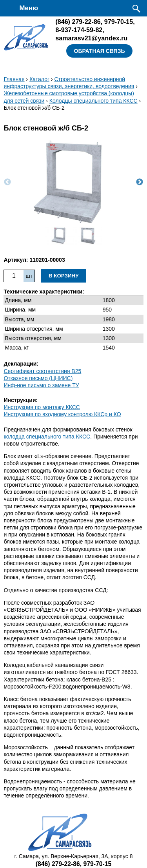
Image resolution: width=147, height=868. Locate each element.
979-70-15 (119, 22)
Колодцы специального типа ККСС (93, 101)
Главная (14, 79)
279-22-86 (78, 22)
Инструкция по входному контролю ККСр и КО (62, 414)
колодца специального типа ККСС (47, 437)
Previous (7, 182)
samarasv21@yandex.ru (91, 38)
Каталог (39, 79)
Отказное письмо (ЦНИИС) (38, 378)
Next (140, 182)
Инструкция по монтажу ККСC (42, 407)
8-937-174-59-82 (79, 30)
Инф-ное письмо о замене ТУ (41, 385)
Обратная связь (100, 51)
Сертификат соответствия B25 (42, 371)
